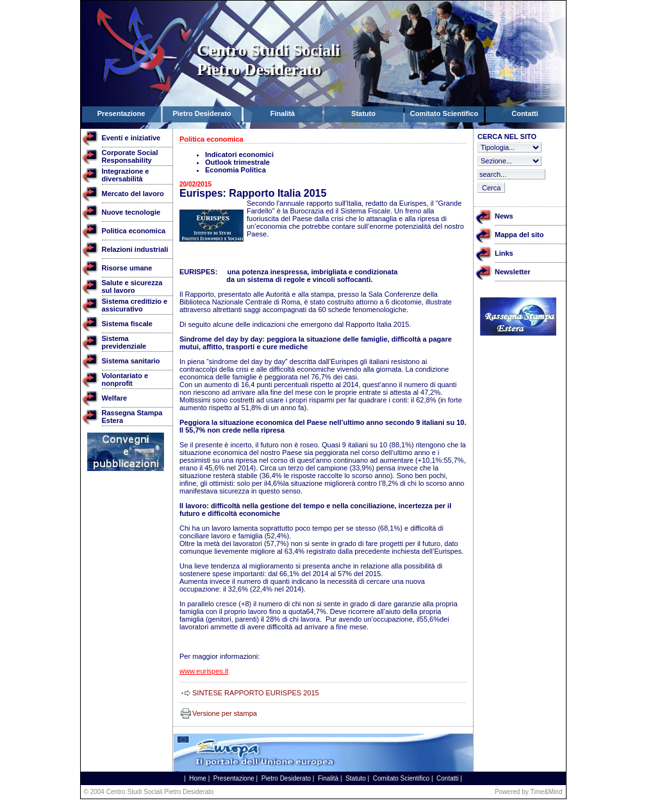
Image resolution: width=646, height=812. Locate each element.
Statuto (356, 778)
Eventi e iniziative (131, 138)
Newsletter (513, 272)
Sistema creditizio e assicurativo (135, 305)
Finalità (328, 778)
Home (198, 778)
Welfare (115, 398)
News (504, 216)
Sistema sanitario (131, 361)
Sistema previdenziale (124, 342)
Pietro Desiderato (286, 778)
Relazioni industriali (135, 249)
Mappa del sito (519, 235)
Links (504, 253)
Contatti (447, 778)
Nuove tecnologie (131, 212)
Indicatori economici (239, 154)
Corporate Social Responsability (130, 156)
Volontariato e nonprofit (125, 379)
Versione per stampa (225, 713)
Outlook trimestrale (237, 162)
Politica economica (134, 231)
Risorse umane (127, 268)
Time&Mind (546, 792)
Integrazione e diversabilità (126, 175)
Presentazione (234, 778)
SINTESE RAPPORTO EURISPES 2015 (256, 693)
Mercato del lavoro (133, 194)
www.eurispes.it (204, 671)
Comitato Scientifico (401, 778)
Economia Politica (236, 170)
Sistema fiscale (128, 324)
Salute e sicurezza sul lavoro (132, 286)
